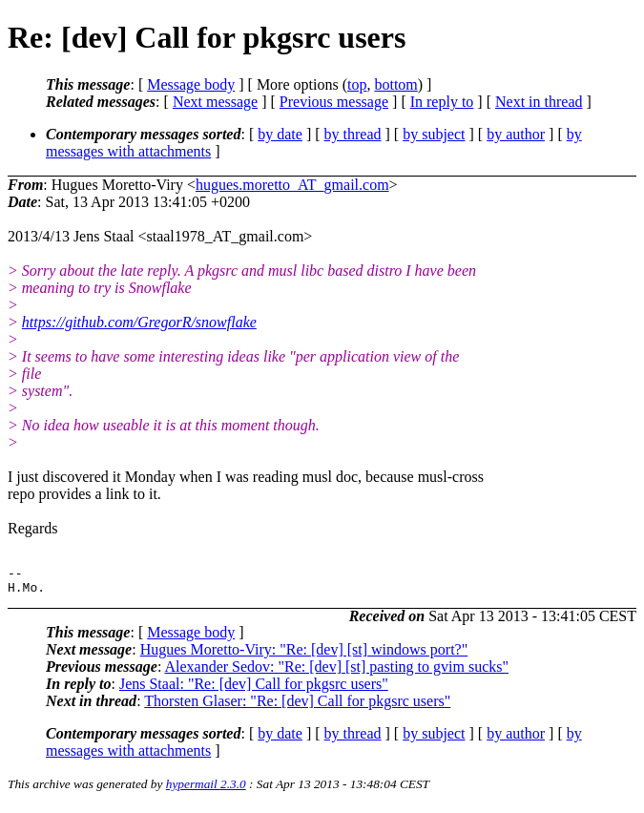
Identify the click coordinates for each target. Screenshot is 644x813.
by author (516, 134)
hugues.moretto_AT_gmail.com (292, 185)
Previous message (334, 102)
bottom (395, 84)
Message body (191, 84)
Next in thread (539, 102)
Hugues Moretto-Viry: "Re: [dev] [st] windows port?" (304, 655)
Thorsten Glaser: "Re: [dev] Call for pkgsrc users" (297, 707)
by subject (434, 134)
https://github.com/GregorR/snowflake (139, 322)
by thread (353, 134)
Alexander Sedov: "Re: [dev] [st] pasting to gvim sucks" (336, 672)
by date (280, 134)
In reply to (442, 102)
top (357, 84)
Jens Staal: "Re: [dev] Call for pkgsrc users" (254, 689)
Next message (215, 102)
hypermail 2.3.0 (206, 790)
